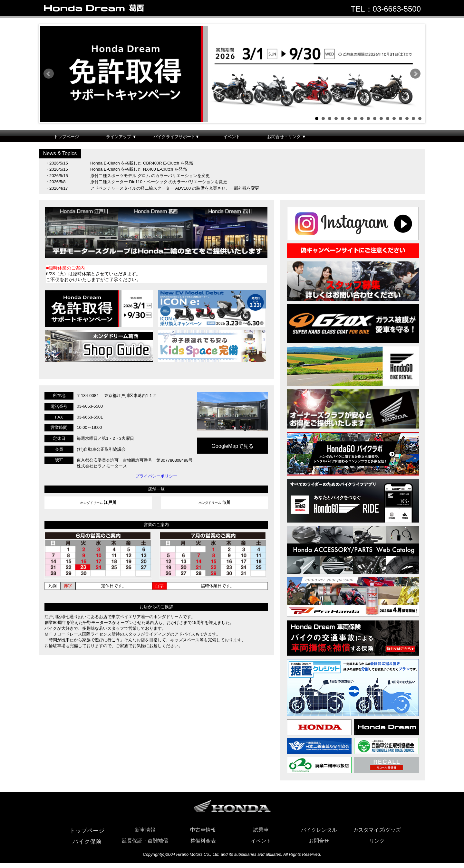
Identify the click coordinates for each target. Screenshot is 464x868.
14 (401, 118)
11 (381, 118)
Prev (49, 74)
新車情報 (145, 830)
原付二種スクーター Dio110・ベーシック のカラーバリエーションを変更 (159, 182)
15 (407, 118)
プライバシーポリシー (156, 476)
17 (420, 118)
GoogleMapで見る (232, 446)
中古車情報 (203, 830)
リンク (377, 841)
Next (415, 74)
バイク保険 (87, 842)
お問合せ (319, 841)
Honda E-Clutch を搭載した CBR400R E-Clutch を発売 (142, 163)
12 (388, 118)
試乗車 (261, 830)
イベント (232, 137)
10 (375, 118)
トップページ (66, 137)
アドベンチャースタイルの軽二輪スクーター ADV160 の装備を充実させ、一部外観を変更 (175, 188)
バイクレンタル (319, 830)
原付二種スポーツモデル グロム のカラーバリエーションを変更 (150, 176)
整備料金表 (203, 841)
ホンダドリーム (98, 502)
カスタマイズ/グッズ (377, 830)
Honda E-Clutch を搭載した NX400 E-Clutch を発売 (139, 169)
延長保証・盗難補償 (145, 841)
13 (394, 118)
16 (413, 118)
